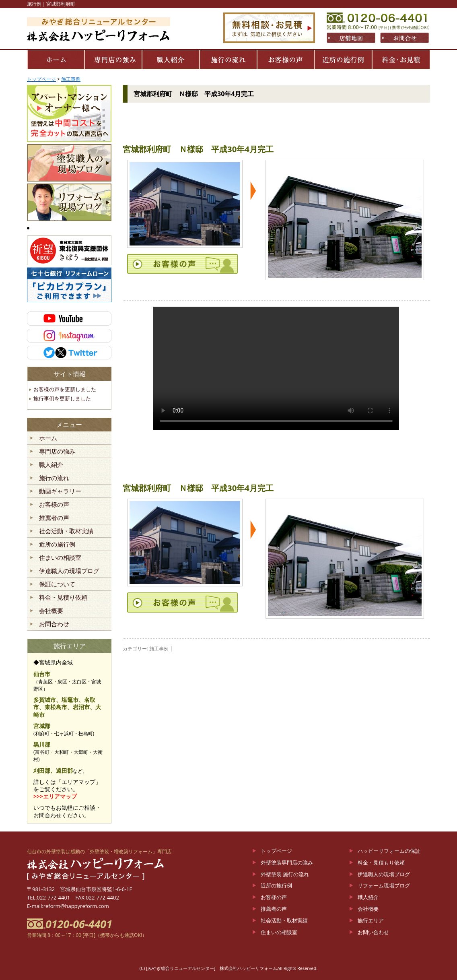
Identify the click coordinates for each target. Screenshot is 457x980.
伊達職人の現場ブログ (69, 571)
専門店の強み (57, 452)
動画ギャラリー (60, 491)
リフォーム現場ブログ (384, 885)
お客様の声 (54, 505)
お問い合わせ (373, 932)
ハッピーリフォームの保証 (389, 851)
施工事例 (159, 649)
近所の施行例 (57, 545)
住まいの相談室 (60, 558)
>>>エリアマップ (55, 796)
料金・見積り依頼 (63, 598)
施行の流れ (54, 478)
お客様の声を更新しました (65, 389)
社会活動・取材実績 (66, 531)
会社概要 (51, 611)
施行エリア (371, 920)
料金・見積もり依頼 (381, 862)
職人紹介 (51, 465)
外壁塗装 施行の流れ (285, 874)
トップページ (276, 851)
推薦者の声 (54, 518)
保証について (57, 584)
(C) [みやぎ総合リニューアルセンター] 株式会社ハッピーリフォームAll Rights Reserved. (228, 968)
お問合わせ (54, 624)
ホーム (48, 438)
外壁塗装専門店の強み (287, 862)
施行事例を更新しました (62, 398)
